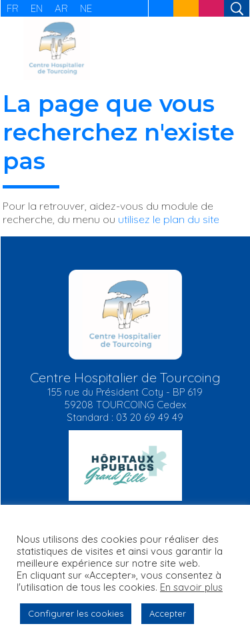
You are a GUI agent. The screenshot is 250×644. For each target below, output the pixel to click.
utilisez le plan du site (169, 219)
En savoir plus (191, 587)
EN (37, 8)
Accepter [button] (168, 613)
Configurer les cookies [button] (76, 613)
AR (61, 8)
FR (13, 8)
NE (86, 8)
